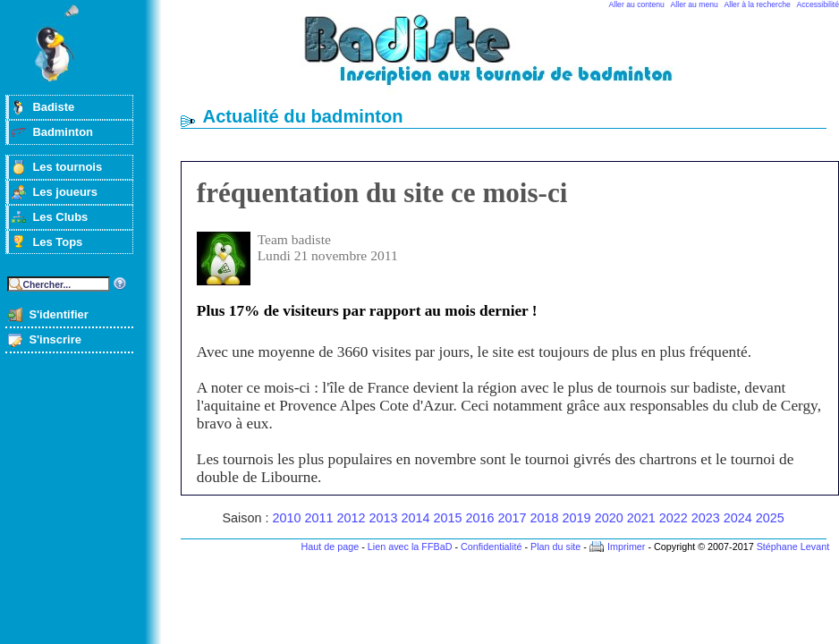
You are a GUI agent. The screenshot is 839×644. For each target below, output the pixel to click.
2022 (674, 518)
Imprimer (627, 547)
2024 (738, 518)
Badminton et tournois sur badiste (510, 59)
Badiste (53, 107)
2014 (416, 518)
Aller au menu (695, 4)
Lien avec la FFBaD (410, 547)
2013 (384, 518)
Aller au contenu (637, 4)
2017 (513, 518)
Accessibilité (818, 4)
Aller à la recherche (758, 4)
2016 (480, 518)
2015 (448, 518)
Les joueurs (65, 192)
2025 (770, 518)
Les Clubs (60, 217)
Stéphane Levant (793, 547)
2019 (577, 518)
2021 (641, 518)
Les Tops (57, 242)
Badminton (63, 132)
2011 (318, 518)
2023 (706, 518)
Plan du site (555, 547)
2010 (286, 518)
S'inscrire (55, 339)
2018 (545, 518)
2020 (609, 518)
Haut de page (330, 547)
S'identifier (58, 314)
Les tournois (67, 167)
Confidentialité (491, 547)
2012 (352, 518)
